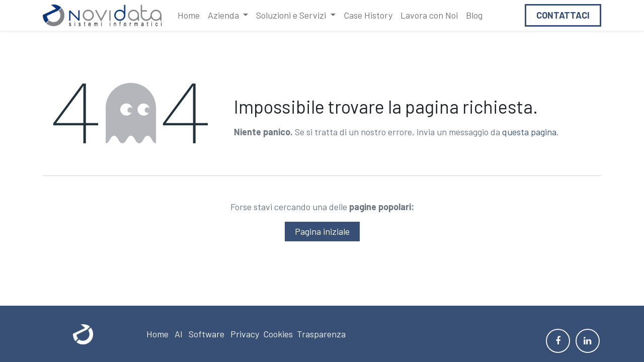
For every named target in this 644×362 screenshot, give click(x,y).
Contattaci (563, 15)
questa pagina (529, 132)
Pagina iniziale (322, 231)
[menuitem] (189, 15)
